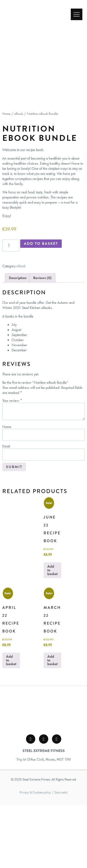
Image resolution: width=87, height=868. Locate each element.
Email (6, 509)
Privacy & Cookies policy (35, 855)
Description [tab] (18, 340)
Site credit (61, 855)
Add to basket (41, 306)
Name (7, 489)
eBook (19, 176)
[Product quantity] (11, 308)
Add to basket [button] (52, 633)
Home (6, 176)
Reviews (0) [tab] (42, 340)
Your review (12, 463)
